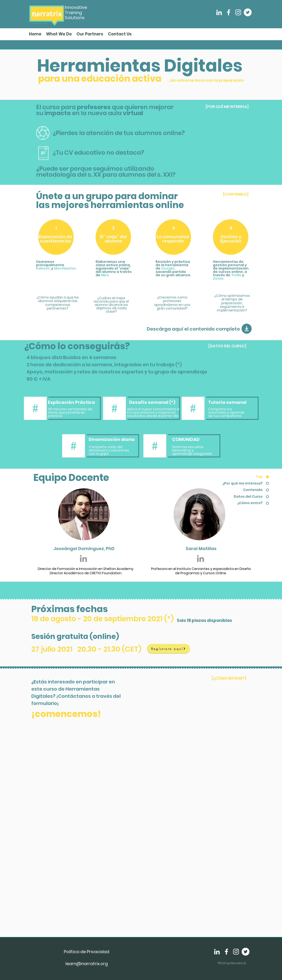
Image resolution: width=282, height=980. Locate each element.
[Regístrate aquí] (168, 649)
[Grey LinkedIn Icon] (83, 558)
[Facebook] (229, 12)
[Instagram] (238, 12)
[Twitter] (248, 12)
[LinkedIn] (219, 12)
